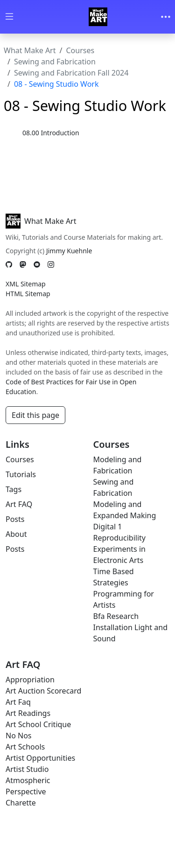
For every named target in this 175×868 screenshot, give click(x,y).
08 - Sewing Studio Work (56, 84)
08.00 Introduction (51, 133)
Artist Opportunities (40, 758)
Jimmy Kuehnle (69, 251)
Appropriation (30, 680)
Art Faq (18, 702)
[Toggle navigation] (166, 17)
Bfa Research (116, 616)
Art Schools (25, 747)
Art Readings (28, 713)
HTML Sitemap (28, 294)
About (16, 534)
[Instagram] (51, 264)
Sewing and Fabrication (55, 62)
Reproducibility (119, 538)
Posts (15, 519)
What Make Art (30, 50)
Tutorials (21, 474)
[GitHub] (9, 264)
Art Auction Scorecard (43, 691)
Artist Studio (27, 769)
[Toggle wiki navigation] (9, 17)
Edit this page (35, 415)
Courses (80, 50)
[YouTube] (37, 264)
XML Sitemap (26, 284)
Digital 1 (108, 527)
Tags (14, 489)
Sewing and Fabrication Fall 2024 (71, 73)
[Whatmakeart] (98, 17)
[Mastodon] (23, 264)
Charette (21, 803)
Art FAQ (19, 504)
